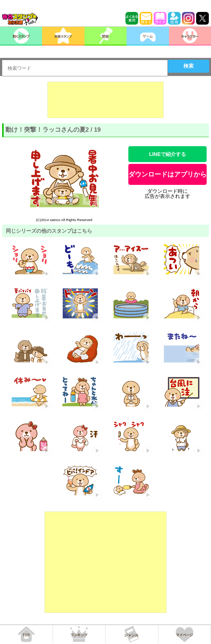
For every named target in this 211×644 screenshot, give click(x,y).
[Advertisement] (105, 100)
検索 (189, 66)
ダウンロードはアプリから (167, 174)
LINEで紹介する (167, 154)
